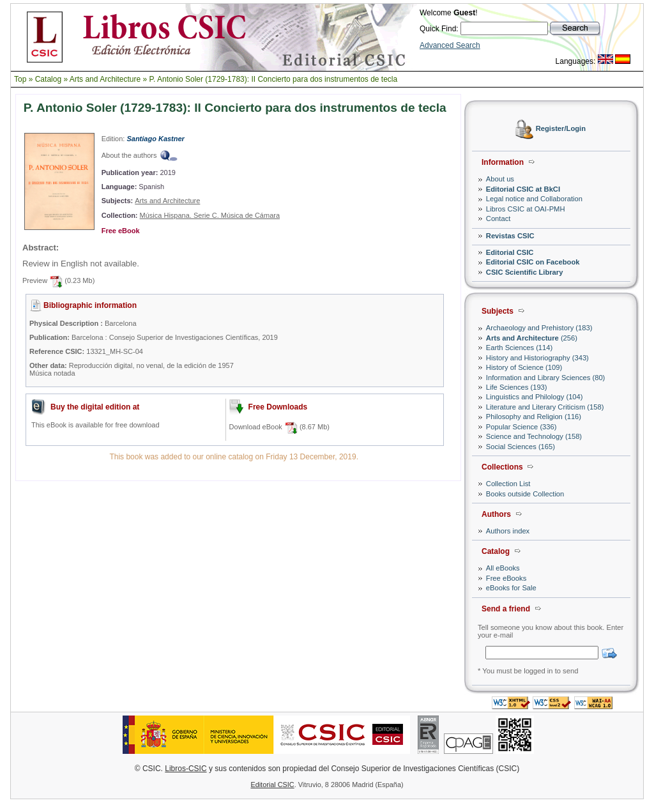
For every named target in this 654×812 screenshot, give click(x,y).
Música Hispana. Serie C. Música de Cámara (210, 215)
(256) (532, 338)
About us (500, 179)
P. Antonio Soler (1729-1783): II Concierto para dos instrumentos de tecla (274, 79)
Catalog (48, 79)
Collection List (508, 484)
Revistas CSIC (510, 236)
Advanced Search (450, 45)
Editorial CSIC (510, 252)
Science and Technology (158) (534, 436)
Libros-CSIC (186, 769)
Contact (498, 218)
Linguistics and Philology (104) (535, 397)
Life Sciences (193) (517, 387)
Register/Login (561, 129)
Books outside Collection (525, 494)
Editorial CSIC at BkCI (523, 189)
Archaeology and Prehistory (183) (539, 328)
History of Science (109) (524, 367)
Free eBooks (506, 578)
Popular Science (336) (521, 427)
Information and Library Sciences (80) (546, 378)
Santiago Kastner (155, 139)
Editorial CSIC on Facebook (533, 262)
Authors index (508, 531)
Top (20, 79)
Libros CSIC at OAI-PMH (526, 209)
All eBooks (503, 568)
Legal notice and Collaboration (534, 199)
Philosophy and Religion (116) (534, 417)
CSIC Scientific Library (525, 272)
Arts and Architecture (105, 79)
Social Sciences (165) (521, 447)
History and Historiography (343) (537, 358)
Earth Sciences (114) (519, 348)
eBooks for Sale (511, 588)
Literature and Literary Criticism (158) (545, 407)
